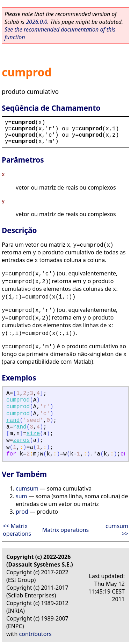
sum (21, 496)
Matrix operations (66, 530)
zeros (21, 440)
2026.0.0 (37, 22)
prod (22, 512)
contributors (35, 634)
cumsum (27, 488)
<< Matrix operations (17, 530)
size (33, 434)
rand (13, 420)
